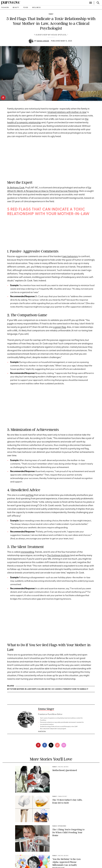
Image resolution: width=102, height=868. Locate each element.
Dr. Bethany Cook (16, 188)
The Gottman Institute (58, 556)
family (51, 14)
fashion (5, 8)
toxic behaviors (70, 257)
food (26, 8)
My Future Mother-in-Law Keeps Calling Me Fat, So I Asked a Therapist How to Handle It (48, 689)
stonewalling (27, 552)
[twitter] (51, 745)
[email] (64, 745)
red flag (29, 495)
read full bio (42, 731)
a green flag (59, 327)
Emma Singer (43, 41)
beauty (16, 8)
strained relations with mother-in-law (67, 112)
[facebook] (45, 745)
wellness (36, 8)
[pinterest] (3, 98)
